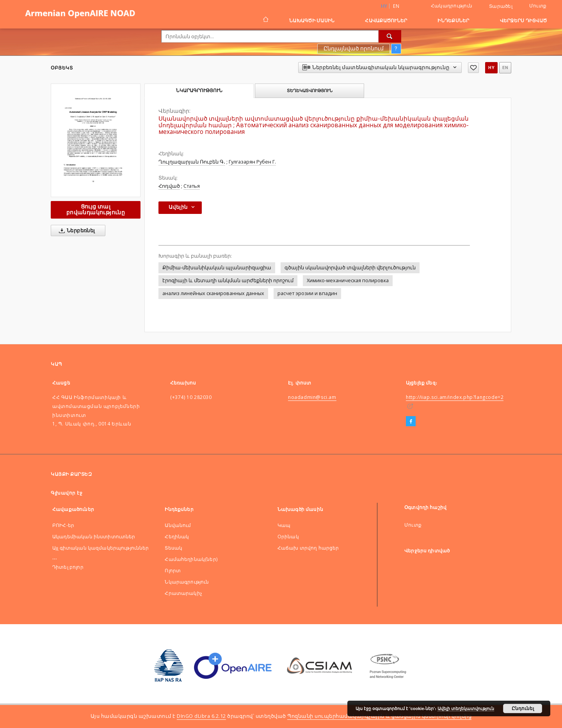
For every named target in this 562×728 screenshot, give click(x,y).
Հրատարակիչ (183, 593)
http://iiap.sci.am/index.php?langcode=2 (455, 397)
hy (491, 68)
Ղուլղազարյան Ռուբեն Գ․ (192, 162)
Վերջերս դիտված (524, 20)
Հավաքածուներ (386, 20)
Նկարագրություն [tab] (199, 91)
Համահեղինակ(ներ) (191, 559)
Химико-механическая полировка (348, 280)
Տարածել (501, 6)
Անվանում (178, 525)
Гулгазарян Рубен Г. (252, 162)
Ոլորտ (173, 570)
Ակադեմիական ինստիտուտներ (94, 537)
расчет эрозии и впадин (307, 293)
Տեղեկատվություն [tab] (310, 91)
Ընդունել (523, 708)
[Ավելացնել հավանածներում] (473, 68)
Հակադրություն (452, 6)
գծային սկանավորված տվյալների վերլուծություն (350, 268)
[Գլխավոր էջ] (265, 20)
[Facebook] (411, 422)
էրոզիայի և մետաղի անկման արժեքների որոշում (228, 280)
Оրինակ (288, 537)
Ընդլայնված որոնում (354, 48)
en (396, 6)
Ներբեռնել (76, 231)
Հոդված (169, 186)
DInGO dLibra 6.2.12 (201, 716)
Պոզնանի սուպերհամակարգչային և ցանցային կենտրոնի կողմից (379, 716)
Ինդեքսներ (453, 20)
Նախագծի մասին (312, 20)
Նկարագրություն (187, 582)
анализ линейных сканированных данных (213, 293)
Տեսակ (173, 548)
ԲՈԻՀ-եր (63, 525)
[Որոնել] (390, 36)
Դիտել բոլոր (68, 567)
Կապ (284, 525)
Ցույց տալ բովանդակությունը (96, 209)
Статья (192, 186)
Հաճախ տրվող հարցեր (308, 548)
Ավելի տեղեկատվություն (466, 708)
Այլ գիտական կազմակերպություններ (101, 548)
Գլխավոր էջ (67, 493)
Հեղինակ (177, 537)
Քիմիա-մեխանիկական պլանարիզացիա (217, 268)
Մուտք (538, 6)
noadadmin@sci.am (312, 397)
